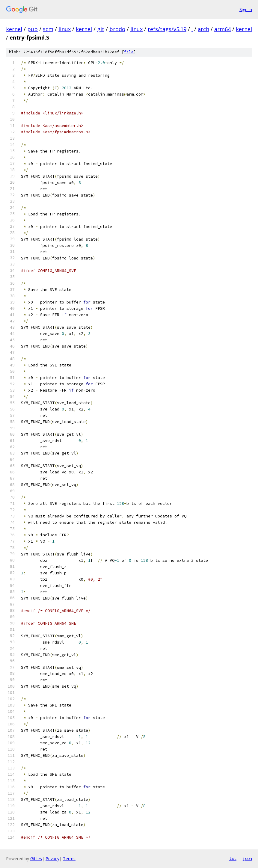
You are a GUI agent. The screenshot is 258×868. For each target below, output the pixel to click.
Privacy (52, 859)
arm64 (222, 29)
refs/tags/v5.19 (167, 29)
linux (65, 29)
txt (233, 858)
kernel (14, 29)
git (101, 29)
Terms (69, 859)
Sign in (246, 9)
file (129, 52)
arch (203, 29)
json (247, 858)
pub (33, 29)
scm (48, 29)
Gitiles (36, 859)
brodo (117, 29)
